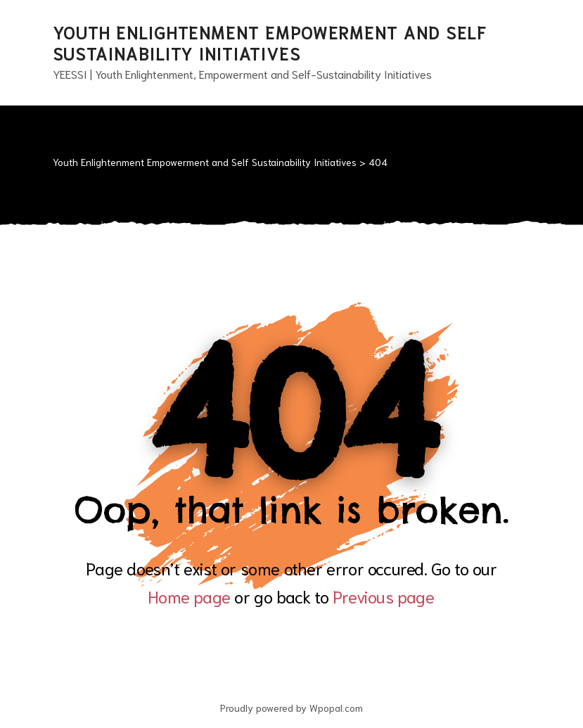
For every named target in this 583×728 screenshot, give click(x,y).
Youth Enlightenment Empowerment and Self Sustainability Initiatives (270, 42)
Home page (189, 596)
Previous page (384, 596)
